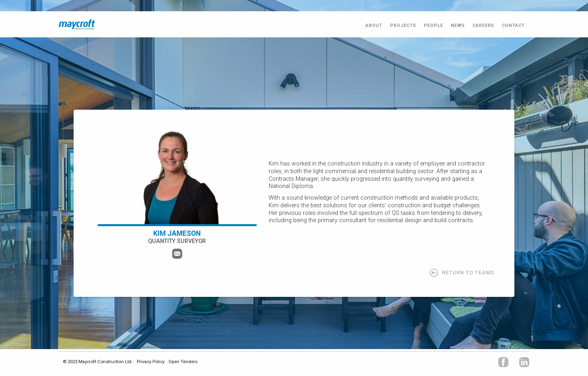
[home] (77, 24)
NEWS (458, 26)
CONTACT (513, 26)
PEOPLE (434, 26)
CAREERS (483, 26)
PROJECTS (403, 26)
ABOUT (374, 26)
